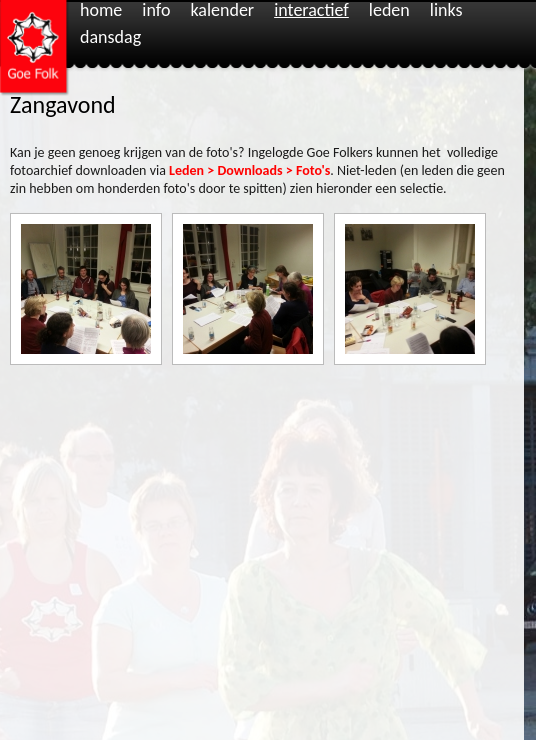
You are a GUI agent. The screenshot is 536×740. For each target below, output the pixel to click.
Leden (389, 11)
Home (101, 11)
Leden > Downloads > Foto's (249, 170)
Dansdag (110, 38)
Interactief (311, 11)
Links (446, 11)
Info (156, 11)
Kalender (222, 11)
